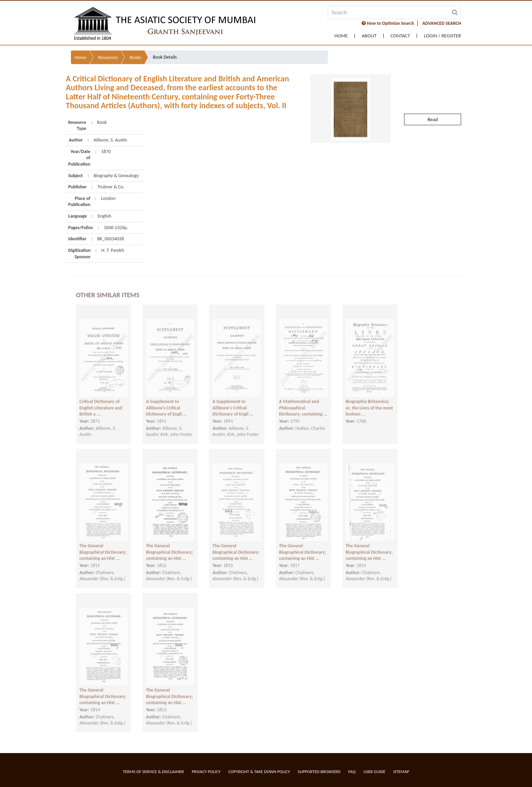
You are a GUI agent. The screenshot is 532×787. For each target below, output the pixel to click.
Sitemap (401, 772)
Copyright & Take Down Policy (259, 772)
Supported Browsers (319, 772)
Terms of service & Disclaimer (153, 772)
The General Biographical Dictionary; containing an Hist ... (103, 547)
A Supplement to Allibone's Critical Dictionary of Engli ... (166, 402)
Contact (400, 36)
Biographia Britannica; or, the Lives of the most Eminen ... (369, 402)
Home (341, 36)
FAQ (352, 772)
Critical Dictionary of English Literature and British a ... (101, 402)
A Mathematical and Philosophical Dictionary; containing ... (303, 402)
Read (433, 105)
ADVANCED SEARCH (442, 23)
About (369, 36)
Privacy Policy (206, 772)
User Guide (374, 772)
